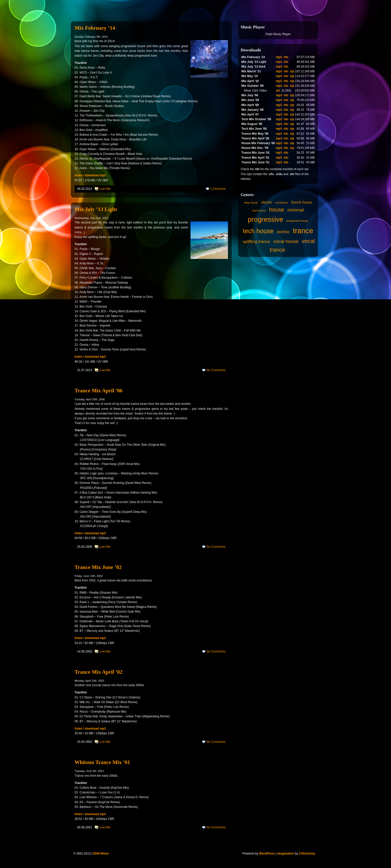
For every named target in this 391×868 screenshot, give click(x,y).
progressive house (297, 221)
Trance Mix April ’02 (98, 672)
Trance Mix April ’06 (98, 391)
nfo (286, 57)
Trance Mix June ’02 (98, 567)
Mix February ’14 (95, 28)
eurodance (282, 203)
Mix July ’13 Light (96, 209)
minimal (296, 210)
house (277, 210)
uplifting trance (256, 242)
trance (303, 231)
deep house (251, 203)
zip (292, 71)
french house (302, 202)
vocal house (286, 241)
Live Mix (105, 189)
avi (278, 91)
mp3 (279, 57)
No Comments (216, 370)
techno (283, 232)
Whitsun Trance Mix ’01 (102, 762)
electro (267, 202)
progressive (266, 219)
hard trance (259, 211)
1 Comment (218, 189)
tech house (258, 231)
